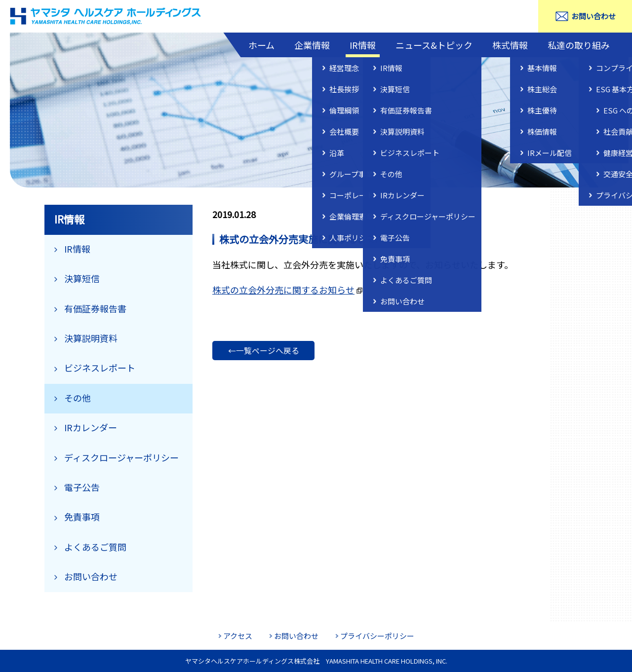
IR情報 (363, 45)
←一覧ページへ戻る (264, 351)
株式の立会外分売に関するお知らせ (283, 290)
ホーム (261, 45)
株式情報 (510, 45)
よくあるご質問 (95, 547)
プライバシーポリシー (377, 636)
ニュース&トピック (434, 45)
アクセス (238, 636)
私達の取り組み (579, 45)
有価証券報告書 (95, 308)
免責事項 (82, 517)
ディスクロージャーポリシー (121, 457)
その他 (78, 398)
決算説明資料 (91, 338)
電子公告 (82, 487)
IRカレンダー (91, 427)
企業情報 (312, 45)
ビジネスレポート (100, 368)
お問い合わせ (593, 16)
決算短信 (82, 278)
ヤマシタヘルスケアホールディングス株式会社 (106, 16)
